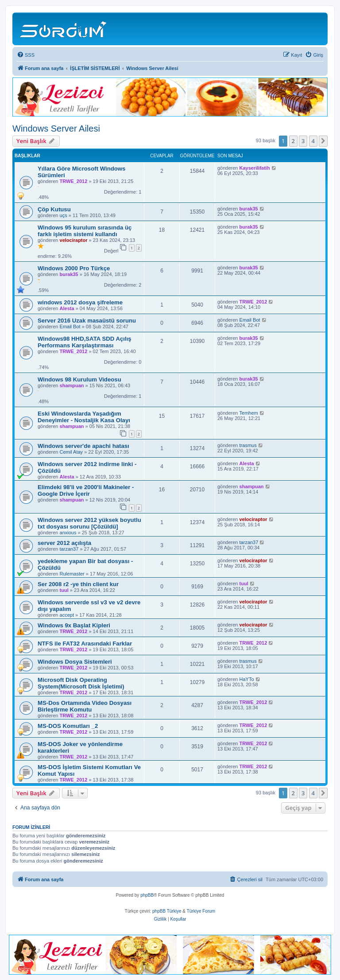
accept (67, 615)
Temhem (249, 413)
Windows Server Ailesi (56, 128)
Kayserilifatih (255, 168)
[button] (323, 141)
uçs (64, 215)
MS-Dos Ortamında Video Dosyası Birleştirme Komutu (85, 706)
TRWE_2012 (74, 181)
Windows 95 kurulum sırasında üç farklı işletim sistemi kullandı (85, 231)
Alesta (67, 308)
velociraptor (74, 240)
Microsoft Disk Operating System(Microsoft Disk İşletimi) (81, 683)
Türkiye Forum (201, 911)
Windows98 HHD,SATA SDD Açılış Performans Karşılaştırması (85, 342)
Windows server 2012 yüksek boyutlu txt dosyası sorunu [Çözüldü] (89, 523)
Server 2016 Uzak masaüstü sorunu (87, 321)
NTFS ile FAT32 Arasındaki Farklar (85, 644)
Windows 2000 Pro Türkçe (74, 268)
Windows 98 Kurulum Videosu (79, 379)
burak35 (249, 209)
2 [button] (293, 141)
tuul (64, 590)
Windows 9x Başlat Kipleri (74, 625)
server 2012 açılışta (64, 543)
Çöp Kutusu (54, 209)
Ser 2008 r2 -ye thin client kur (78, 584)
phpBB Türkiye (167, 911)
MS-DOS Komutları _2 (68, 726)
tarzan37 (69, 549)
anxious (68, 533)
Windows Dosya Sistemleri (75, 662)
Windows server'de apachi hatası (83, 446)
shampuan (72, 385)
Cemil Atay (71, 452)
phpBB (147, 895)
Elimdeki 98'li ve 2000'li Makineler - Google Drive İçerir (86, 490)
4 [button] (313, 141)
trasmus (248, 445)
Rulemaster (72, 574)
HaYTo (247, 679)
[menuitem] (26, 55)
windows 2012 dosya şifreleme (80, 302)
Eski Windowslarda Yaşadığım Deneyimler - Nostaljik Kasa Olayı (84, 417)
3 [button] (303, 141)
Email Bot (70, 327)
